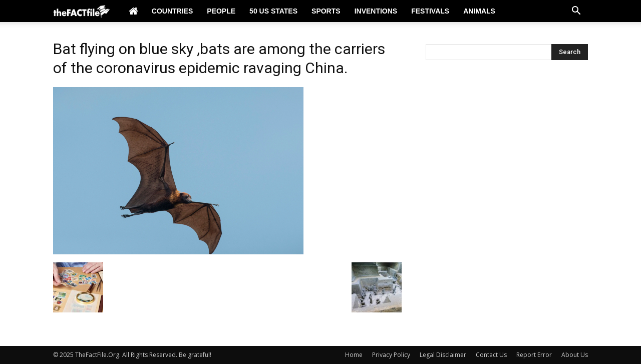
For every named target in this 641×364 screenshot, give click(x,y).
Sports (326, 11)
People (221, 11)
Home (354, 355)
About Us (575, 355)
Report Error (534, 355)
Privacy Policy (391, 355)
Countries (172, 11)
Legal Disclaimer (443, 355)
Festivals (430, 11)
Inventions (376, 11)
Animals (479, 11)
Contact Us (491, 355)
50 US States (273, 11)
